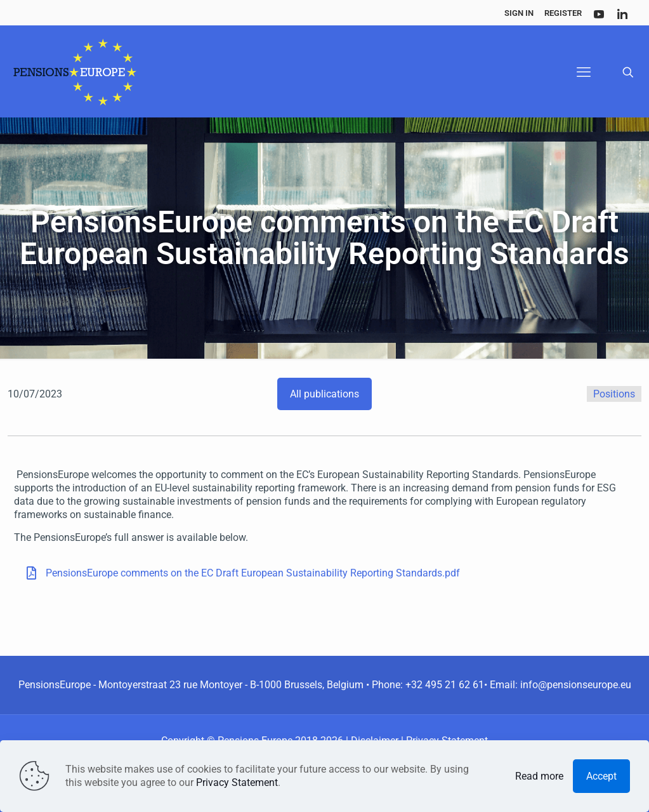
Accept (601, 776)
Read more (539, 776)
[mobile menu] (584, 72)
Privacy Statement (237, 782)
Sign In (519, 13)
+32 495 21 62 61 (445, 685)
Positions (614, 394)
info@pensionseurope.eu (576, 685)
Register (563, 13)
